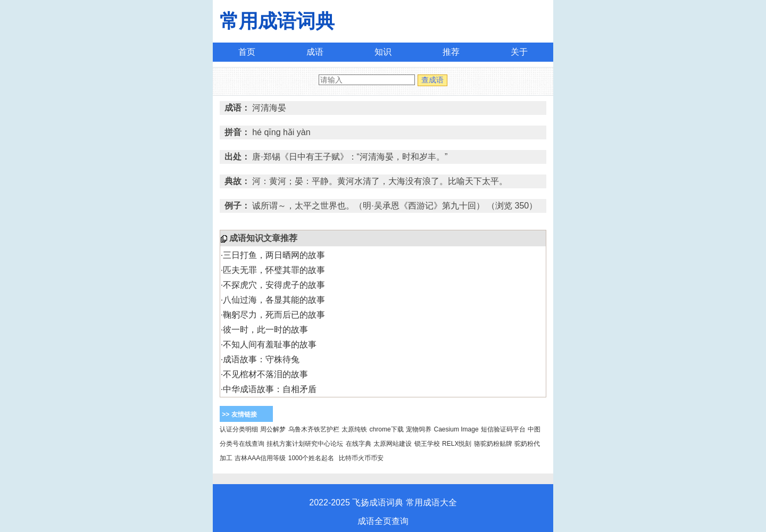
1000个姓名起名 (311, 458)
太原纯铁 (354, 429)
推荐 (451, 52)
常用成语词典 (277, 21)
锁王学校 (427, 444)
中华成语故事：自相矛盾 (270, 389)
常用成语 (423, 502)
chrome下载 (387, 429)
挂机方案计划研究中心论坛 (305, 444)
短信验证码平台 (503, 429)
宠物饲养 (419, 429)
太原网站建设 (393, 444)
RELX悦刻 (457, 444)
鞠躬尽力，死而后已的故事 (274, 315)
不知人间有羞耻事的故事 (270, 344)
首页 (247, 52)
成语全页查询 (383, 521)
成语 (315, 52)
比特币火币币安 (361, 458)
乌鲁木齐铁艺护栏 (314, 429)
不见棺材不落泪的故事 (265, 374)
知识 (383, 52)
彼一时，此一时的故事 (265, 330)
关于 (519, 52)
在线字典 (359, 444)
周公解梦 (273, 429)
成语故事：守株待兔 (261, 359)
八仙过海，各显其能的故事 (274, 300)
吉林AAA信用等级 (260, 458)
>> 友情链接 (239, 414)
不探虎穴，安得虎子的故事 (274, 285)
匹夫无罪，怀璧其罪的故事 (274, 270)
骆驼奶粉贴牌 (493, 444)
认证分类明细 (239, 429)
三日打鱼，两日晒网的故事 (274, 255)
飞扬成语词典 (378, 502)
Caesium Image (456, 429)
